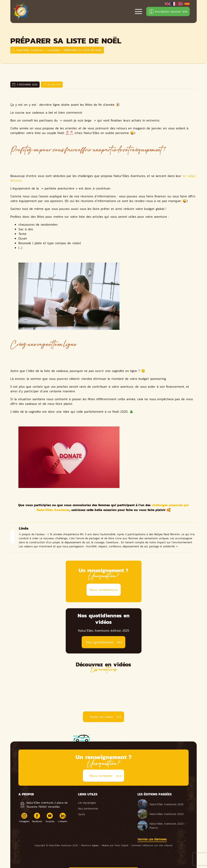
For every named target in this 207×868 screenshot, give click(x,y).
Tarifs (81, 814)
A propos (26, 794)
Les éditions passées (155, 794)
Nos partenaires (88, 808)
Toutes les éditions (152, 839)
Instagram (24, 818)
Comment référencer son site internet (152, 845)
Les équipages (87, 803)
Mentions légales (90, 845)
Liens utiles (88, 794)
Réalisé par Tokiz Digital (115, 845)
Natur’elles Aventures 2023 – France (162, 826)
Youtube (50, 818)
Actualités (54, 85)
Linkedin (63, 818)
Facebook (37, 818)
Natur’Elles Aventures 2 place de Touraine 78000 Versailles (47, 805)
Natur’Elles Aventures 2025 (161, 804)
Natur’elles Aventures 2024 (161, 814)
